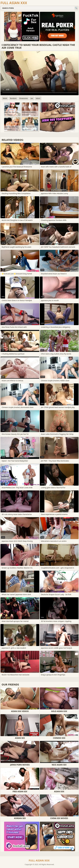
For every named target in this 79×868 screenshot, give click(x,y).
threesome (24, 98)
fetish (5, 98)
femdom (13, 98)
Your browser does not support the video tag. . (39, 73)
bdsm (38, 98)
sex (32, 98)
